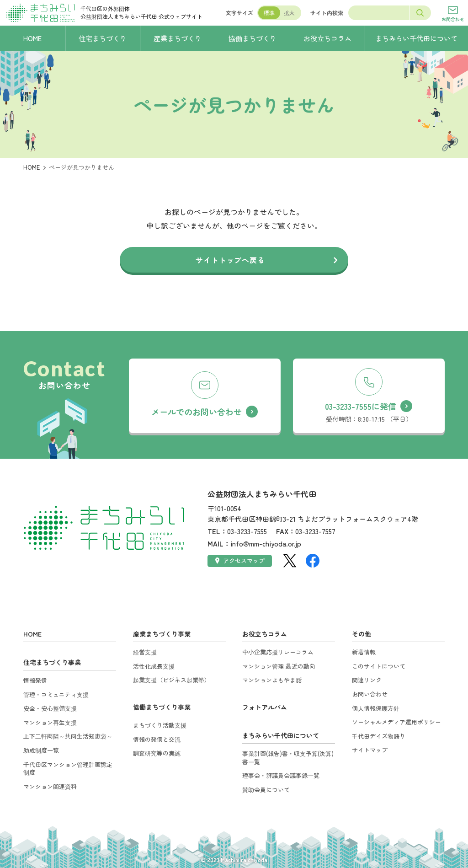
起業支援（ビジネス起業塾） (172, 680)
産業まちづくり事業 (162, 634)
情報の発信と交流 (157, 739)
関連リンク (367, 680)
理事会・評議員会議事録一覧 (281, 775)
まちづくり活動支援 (160, 725)
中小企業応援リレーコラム (278, 652)
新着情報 (364, 652)
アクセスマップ (240, 560)
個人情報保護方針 (376, 708)
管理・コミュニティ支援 (56, 694)
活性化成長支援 (154, 666)
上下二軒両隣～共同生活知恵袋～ (68, 736)
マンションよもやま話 (272, 680)
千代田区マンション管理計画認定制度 (68, 769)
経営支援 (145, 652)
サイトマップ (370, 750)
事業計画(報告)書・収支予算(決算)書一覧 (288, 758)
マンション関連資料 (50, 786)
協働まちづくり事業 (162, 707)
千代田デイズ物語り (379, 736)
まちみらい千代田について (281, 735)
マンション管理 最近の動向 (279, 666)
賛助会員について (266, 790)
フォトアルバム (265, 707)
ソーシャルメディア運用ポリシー (396, 722)
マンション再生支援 (50, 722)
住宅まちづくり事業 (52, 662)
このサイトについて (379, 666)
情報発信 (35, 680)
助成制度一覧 (41, 750)
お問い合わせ (370, 694)
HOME (32, 167)
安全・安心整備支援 (50, 708)
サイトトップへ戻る (230, 260)
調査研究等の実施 (157, 753)
